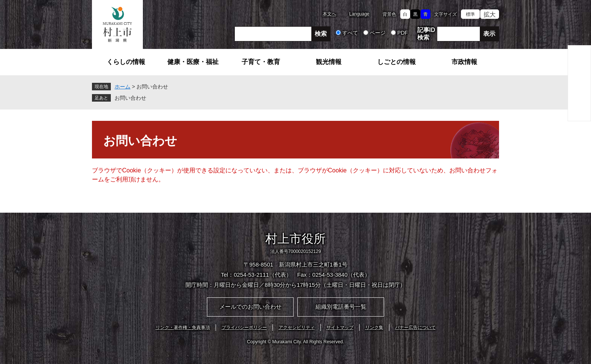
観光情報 (329, 62)
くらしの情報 (126, 62)
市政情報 (464, 62)
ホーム (122, 87)
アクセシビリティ (297, 327)
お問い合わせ (130, 98)
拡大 (490, 14)
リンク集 (374, 327)
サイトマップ (340, 327)
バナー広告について (415, 327)
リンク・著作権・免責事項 (183, 327)
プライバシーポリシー (244, 327)
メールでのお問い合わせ (250, 307)
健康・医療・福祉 (193, 62)
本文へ (329, 14)
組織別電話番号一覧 (341, 307)
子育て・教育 (261, 62)
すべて (350, 33)
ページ (378, 33)
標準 (470, 14)
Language (359, 14)
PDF (403, 33)
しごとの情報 (397, 62)
